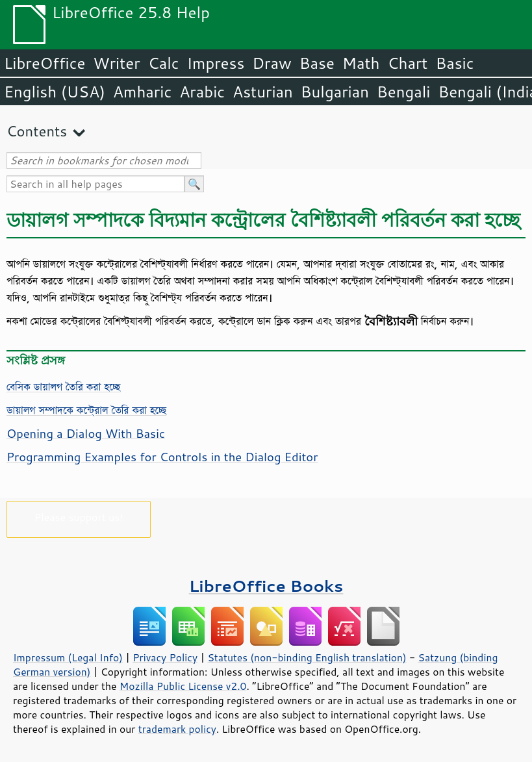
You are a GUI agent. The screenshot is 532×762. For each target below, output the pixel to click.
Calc (164, 63)
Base (317, 63)
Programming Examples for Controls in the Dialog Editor (162, 457)
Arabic (202, 92)
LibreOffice (44, 63)
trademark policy (177, 729)
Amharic (142, 92)
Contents (37, 131)
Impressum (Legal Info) (68, 657)
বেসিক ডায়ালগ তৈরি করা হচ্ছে (63, 387)
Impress (216, 63)
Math (361, 63)
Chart (407, 63)
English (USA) (55, 92)
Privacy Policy (165, 657)
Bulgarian (335, 92)
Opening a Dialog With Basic (86, 433)
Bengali (403, 92)
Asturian (263, 92)
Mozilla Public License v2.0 (183, 686)
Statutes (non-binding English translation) (307, 657)
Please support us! (79, 517)
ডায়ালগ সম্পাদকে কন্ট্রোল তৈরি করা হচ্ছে (86, 410)
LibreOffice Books (266, 586)
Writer (116, 63)
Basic (454, 63)
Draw (272, 63)
